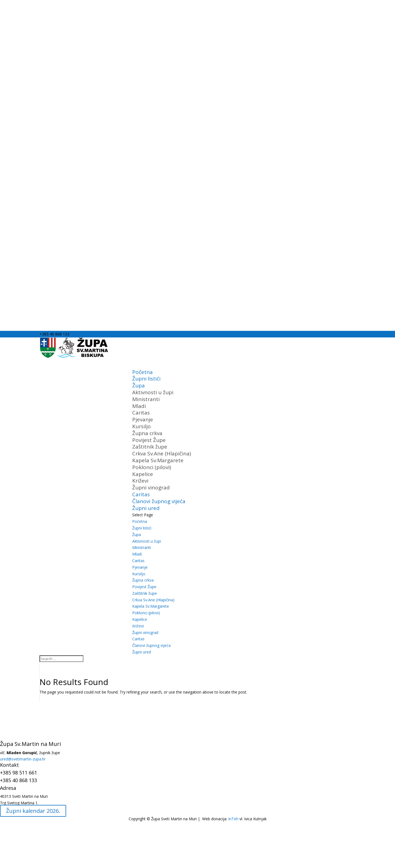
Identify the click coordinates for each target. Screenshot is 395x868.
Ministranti (146, 399)
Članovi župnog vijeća (151, 645)
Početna (140, 521)
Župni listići (146, 379)
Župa (137, 535)
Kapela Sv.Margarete (158, 460)
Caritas (141, 413)
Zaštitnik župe (150, 447)
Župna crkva (147, 433)
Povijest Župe (149, 440)
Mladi (139, 406)
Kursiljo (142, 426)
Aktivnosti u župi (153, 392)
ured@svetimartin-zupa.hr (23, 759)
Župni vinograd (151, 487)
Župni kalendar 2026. (33, 811)
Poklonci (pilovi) (152, 467)
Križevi (140, 481)
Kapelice (143, 474)
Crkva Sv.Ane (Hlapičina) (162, 453)
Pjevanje (143, 419)
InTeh (233, 819)
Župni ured (142, 652)
